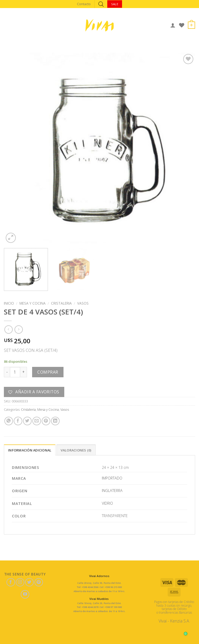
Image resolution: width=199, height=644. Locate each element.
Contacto (84, 4)
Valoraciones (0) (76, 450)
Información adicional (30, 450)
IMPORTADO (112, 478)
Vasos (83, 303)
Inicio (9, 303)
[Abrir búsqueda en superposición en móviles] (101, 4)
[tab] (30, 450)
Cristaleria (61, 303)
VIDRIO (107, 503)
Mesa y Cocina (33, 303)
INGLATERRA (112, 491)
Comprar (48, 372)
